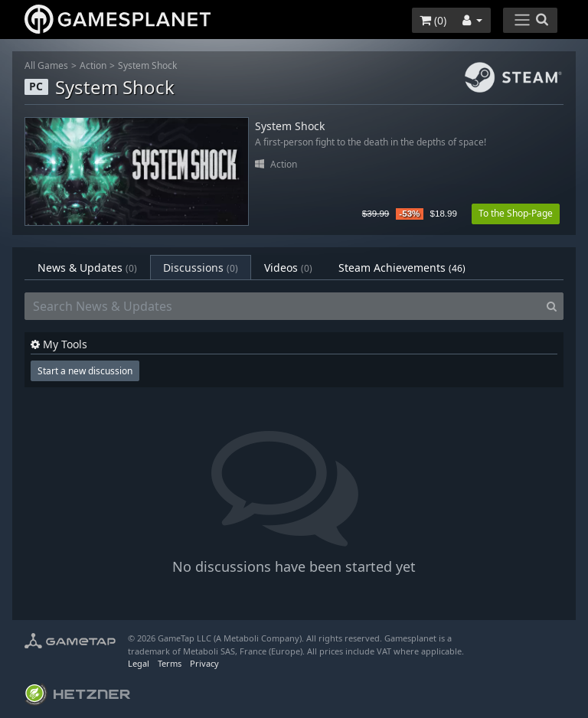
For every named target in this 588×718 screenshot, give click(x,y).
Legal (139, 663)
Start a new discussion (85, 371)
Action (93, 65)
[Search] (552, 306)
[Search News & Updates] (283, 306)
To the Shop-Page (516, 213)
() (433, 20)
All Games (46, 65)
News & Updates (87, 268)
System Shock (147, 65)
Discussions (201, 268)
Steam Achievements (402, 268)
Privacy (204, 663)
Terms (170, 663)
